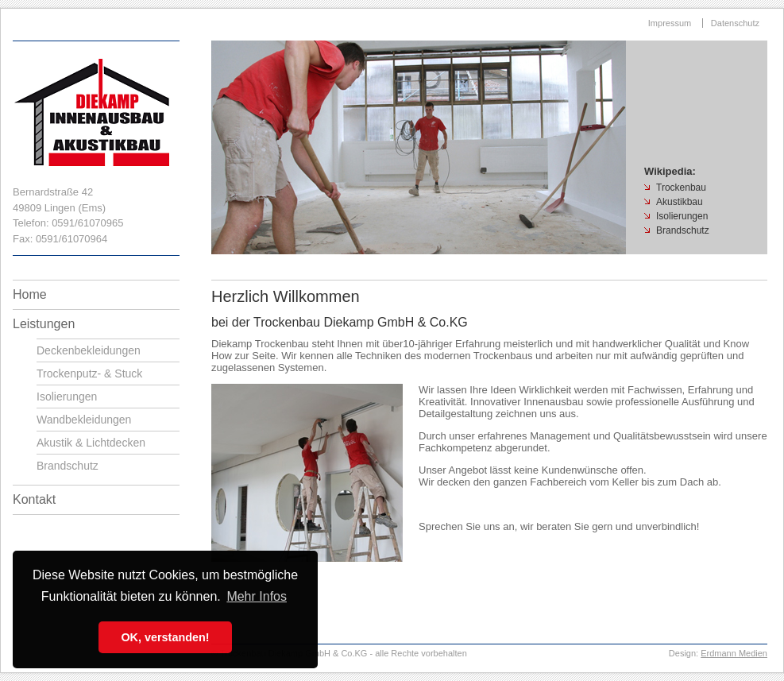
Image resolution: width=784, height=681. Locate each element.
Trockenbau (681, 188)
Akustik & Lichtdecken (91, 443)
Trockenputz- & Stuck (89, 373)
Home (30, 294)
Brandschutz (68, 466)
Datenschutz (735, 23)
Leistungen (44, 324)
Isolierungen (67, 397)
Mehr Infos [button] (257, 596)
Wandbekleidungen (84, 420)
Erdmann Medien (734, 653)
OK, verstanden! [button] (165, 637)
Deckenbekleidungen (89, 350)
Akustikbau (680, 202)
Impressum (670, 23)
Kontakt (34, 499)
